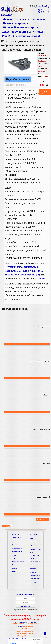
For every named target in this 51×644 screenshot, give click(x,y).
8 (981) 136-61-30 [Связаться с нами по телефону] (28, 626)
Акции (14, 559)
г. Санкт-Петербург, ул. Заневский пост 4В (25, 624)
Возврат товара (34, 565)
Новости (14, 568)
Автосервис (15, 534)
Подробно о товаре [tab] (18, 79)
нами (42, 279)
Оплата (32, 552)
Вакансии (33, 586)
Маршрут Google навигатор (25, 633)
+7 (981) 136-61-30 (43, 10)
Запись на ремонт (35, 575)
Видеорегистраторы (16, 23)
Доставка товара (35, 555)
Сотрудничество (17, 548)
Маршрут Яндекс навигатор (26, 631)
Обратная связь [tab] (16, 85)
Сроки (32, 559)
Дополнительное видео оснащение (25, 19)
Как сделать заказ (35, 549)
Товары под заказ (35, 562)
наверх (45, 635)
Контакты (15, 571)
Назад (7, 526)
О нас (13, 565)
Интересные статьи (18, 562)
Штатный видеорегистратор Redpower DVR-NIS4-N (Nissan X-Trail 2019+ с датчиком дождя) (23, 32)
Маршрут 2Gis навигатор (25, 636)
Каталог (6, 15)
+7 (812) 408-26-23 (43, 12)
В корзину (45, 92)
